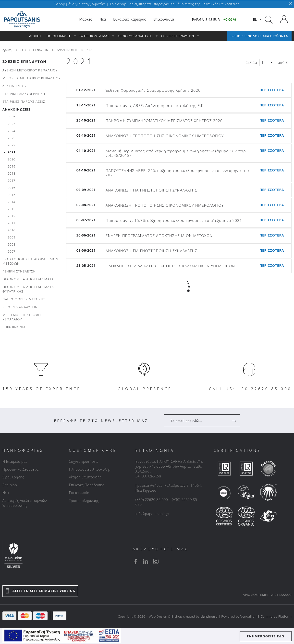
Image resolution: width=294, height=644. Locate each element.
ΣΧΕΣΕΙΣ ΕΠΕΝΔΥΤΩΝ (24, 61)
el (255, 19)
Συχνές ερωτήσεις (84, 461)
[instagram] (156, 561)
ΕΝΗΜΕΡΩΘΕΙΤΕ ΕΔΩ (266, 636)
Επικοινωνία (79, 493)
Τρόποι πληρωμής (84, 501)
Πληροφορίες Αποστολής (90, 469)
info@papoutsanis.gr (153, 514)
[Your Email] (199, 421)
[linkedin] (146, 561)
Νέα (6, 493)
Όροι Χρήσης (13, 477)
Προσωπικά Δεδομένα (20, 469)
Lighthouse (209, 616)
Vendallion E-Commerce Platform (266, 616)
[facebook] (135, 561)
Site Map (10, 485)
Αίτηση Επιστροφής (85, 477)
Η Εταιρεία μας (15, 461)
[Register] (234, 421)
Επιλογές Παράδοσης (86, 485)
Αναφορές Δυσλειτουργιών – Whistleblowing (26, 503)
